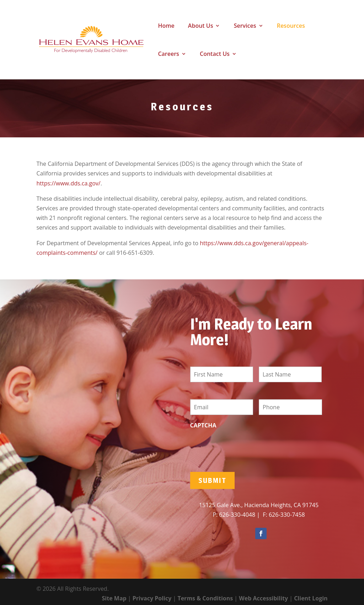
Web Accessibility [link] (263, 598)
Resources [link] (291, 26)
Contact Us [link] (215, 54)
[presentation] (244, 447)
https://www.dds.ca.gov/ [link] (68, 183)
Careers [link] (168, 54)
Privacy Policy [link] (152, 598)
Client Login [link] (311, 598)
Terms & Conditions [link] (205, 598)
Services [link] (245, 26)
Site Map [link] (114, 598)
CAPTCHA (203, 425)
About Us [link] (201, 26)
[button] (261, 533)
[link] (91, 39)
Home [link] (166, 26)
